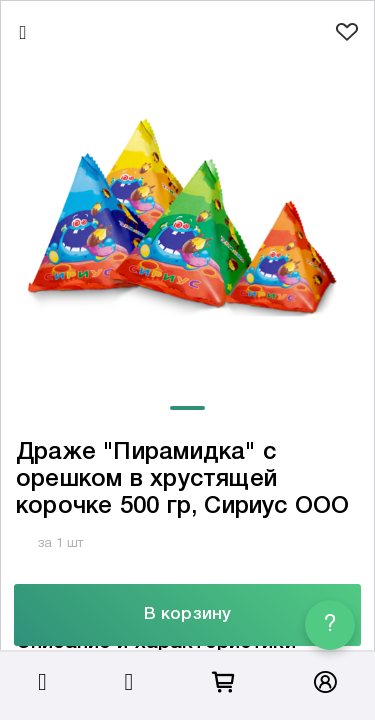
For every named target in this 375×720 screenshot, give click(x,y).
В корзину (187, 614)
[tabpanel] (187, 223)
